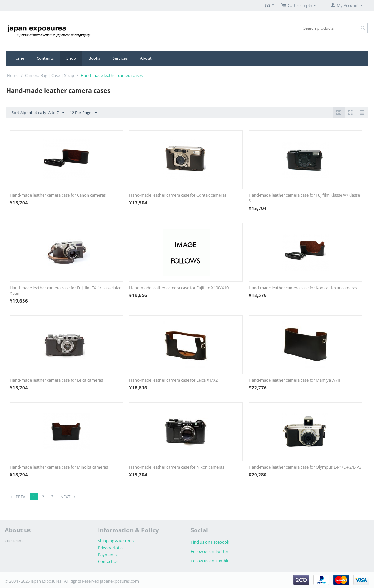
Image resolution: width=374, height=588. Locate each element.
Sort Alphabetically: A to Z (38, 113)
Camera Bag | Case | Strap (50, 75)
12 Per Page (83, 113)
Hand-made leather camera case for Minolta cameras (59, 467)
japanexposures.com (119, 581)
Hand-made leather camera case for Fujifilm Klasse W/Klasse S (304, 198)
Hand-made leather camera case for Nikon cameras (177, 467)
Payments (107, 555)
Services (120, 58)
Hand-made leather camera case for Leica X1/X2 (173, 380)
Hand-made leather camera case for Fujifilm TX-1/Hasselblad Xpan (66, 290)
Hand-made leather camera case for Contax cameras (178, 195)
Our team (14, 541)
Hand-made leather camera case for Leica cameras (56, 380)
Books (94, 58)
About (146, 58)
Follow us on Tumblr (210, 561)
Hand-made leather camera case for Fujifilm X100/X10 (179, 288)
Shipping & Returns (116, 541)
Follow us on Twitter (210, 551)
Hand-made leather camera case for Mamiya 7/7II (294, 380)
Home (18, 58)
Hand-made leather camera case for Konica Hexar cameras (303, 288)
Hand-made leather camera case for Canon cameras (58, 195)
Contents (45, 58)
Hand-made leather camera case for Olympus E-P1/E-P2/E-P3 (305, 467)
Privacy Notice (111, 548)
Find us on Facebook (210, 542)
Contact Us (108, 561)
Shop (71, 58)
